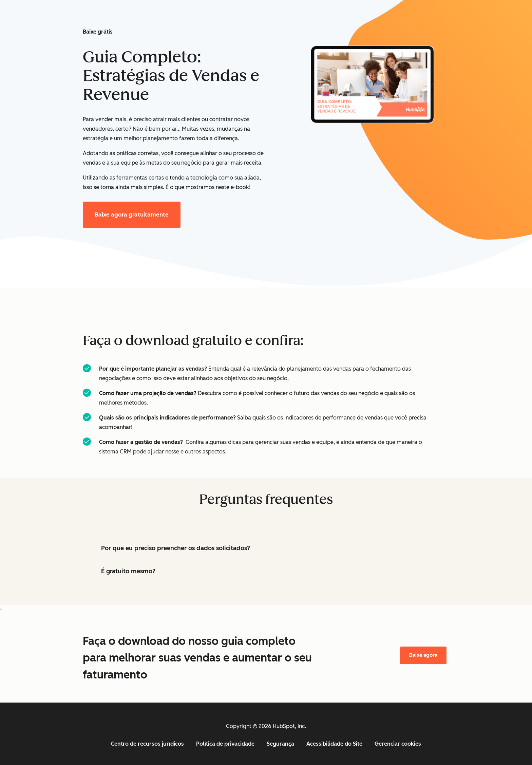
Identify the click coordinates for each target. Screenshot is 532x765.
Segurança (280, 744)
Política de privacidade (225, 744)
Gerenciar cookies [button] (398, 744)
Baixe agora (423, 655)
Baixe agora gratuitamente (132, 214)
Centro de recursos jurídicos (147, 744)
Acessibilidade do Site (334, 744)
